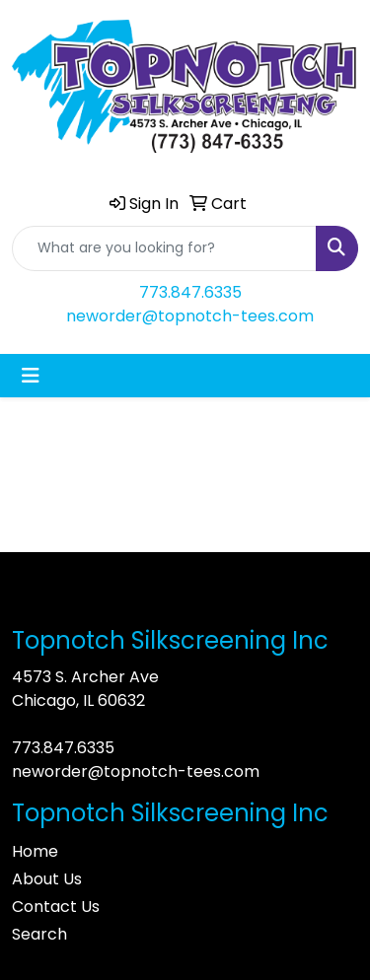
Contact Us (56, 907)
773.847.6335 (190, 292)
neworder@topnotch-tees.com (190, 316)
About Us (47, 879)
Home (35, 851)
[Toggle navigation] (31, 376)
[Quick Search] (164, 248)
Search (39, 934)
